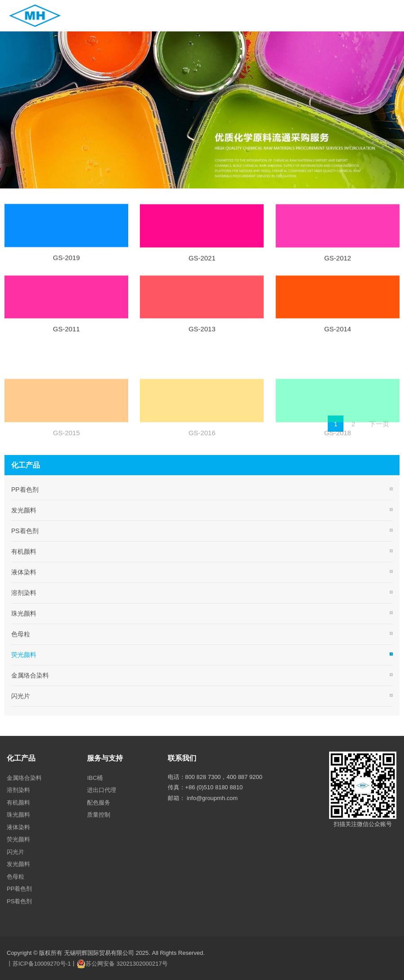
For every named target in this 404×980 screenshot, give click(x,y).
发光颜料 (24, 510)
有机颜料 (24, 551)
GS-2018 (338, 454)
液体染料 (24, 572)
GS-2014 (338, 334)
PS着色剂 (25, 531)
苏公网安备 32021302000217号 (127, 964)
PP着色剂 (25, 490)
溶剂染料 (24, 593)
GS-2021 (202, 263)
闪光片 (21, 696)
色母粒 (21, 634)
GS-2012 (338, 263)
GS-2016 (202, 454)
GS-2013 (202, 334)
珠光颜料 (24, 613)
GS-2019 (66, 262)
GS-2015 (66, 454)
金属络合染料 (30, 675)
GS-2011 (66, 334)
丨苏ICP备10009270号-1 (39, 964)
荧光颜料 (24, 655)
